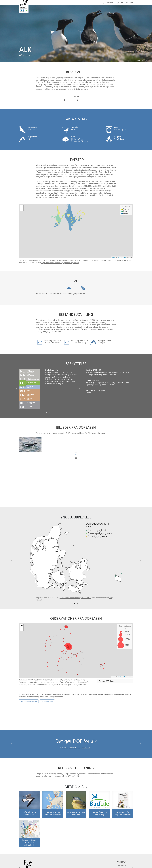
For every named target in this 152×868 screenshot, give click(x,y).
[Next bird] (150, 34)
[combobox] (115, 681)
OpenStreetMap (122, 257)
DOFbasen (70, 433)
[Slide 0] (75, 778)
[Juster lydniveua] (78, 100)
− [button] (22, 210)
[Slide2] (50, 412)
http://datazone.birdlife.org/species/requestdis (60, 263)
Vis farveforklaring (47, 744)
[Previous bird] (2, 34)
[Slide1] (48, 412)
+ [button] (22, 206)
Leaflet (114, 257)
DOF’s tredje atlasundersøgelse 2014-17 (75, 598)
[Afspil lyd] (65, 100)
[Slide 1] (77, 778)
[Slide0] (46, 412)
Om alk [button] (109, 3)
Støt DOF (120, 3)
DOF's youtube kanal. (97, 433)
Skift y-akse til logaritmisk (29, 744)
